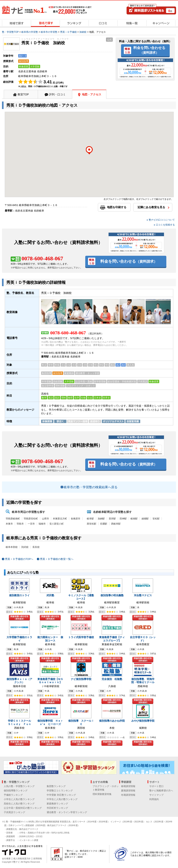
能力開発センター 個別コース (50, 639)
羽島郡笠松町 (31, 519)
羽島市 (20, 524)
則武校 (25, 547)
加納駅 (101, 519)
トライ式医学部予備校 (81, 637)
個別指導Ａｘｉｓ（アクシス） (19, 681)
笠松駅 (156, 519)
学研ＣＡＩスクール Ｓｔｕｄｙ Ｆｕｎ (21, 722)
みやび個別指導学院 (143, 721)
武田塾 (50, 595)
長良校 (36, 547)
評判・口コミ (57, 94)
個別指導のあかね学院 (112, 721)
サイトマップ (156, 795)
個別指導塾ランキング (16, 791)
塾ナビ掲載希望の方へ (161, 791)
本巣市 (9, 524)
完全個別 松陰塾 (112, 679)
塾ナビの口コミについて (162, 220)
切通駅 (104, 524)
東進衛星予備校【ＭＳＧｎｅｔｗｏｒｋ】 (50, 681)
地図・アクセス (92, 94)
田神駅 (123, 519)
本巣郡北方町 (60, 519)
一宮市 (31, 524)
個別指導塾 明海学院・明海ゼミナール (143, 681)
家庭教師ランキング (57, 804)
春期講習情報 (128, 786)
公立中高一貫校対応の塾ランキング (23, 808)
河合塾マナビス (143, 595)
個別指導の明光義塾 (112, 595)
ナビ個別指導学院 (81, 679)
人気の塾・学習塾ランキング (19, 786)
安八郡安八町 (57, 524)
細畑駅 (145, 519)
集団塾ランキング (56, 786)
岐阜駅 (90, 519)
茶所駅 (112, 519)
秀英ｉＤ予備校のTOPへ (19, 559)
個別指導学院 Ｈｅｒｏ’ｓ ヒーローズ (50, 722)
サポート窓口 (156, 786)
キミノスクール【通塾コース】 (81, 597)
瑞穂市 (42, 524)
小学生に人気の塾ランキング (19, 799)
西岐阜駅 (116, 524)
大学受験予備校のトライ (19, 639)
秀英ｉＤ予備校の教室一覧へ (57, 559)
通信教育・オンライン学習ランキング (67, 812)
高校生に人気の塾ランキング (19, 804)
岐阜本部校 (12, 547)
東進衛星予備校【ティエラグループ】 (112, 639)
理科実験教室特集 (102, 794)
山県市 (45, 519)
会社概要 (6, 859)
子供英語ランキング (14, 812)
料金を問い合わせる (149, 50)
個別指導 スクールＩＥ (81, 722)
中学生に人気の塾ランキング (62, 799)
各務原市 (76, 519)
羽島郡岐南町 (13, 519)
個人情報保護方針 (22, 859)
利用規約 (154, 799)
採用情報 (38, 859)
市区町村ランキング (57, 808)
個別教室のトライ (19, 595)
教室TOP (23, 94)
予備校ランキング (13, 795)
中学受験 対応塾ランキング (61, 795)
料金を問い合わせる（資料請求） (19, 618)
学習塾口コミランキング (60, 791)
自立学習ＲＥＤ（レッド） (143, 639)
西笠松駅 (92, 524)
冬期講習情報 (128, 795)
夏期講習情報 (128, 791)
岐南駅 (134, 519)
